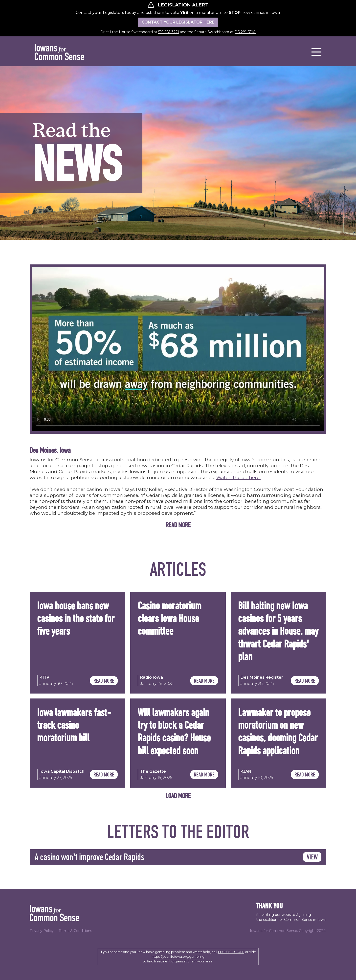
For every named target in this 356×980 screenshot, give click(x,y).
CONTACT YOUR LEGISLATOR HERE (178, 22)
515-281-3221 (169, 32)
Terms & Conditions (75, 931)
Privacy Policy (42, 931)
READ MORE (104, 681)
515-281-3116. (245, 32)
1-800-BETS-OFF (231, 952)
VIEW (312, 857)
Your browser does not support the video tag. (178, 349)
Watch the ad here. (238, 477)
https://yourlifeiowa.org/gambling (178, 957)
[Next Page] (178, 796)
